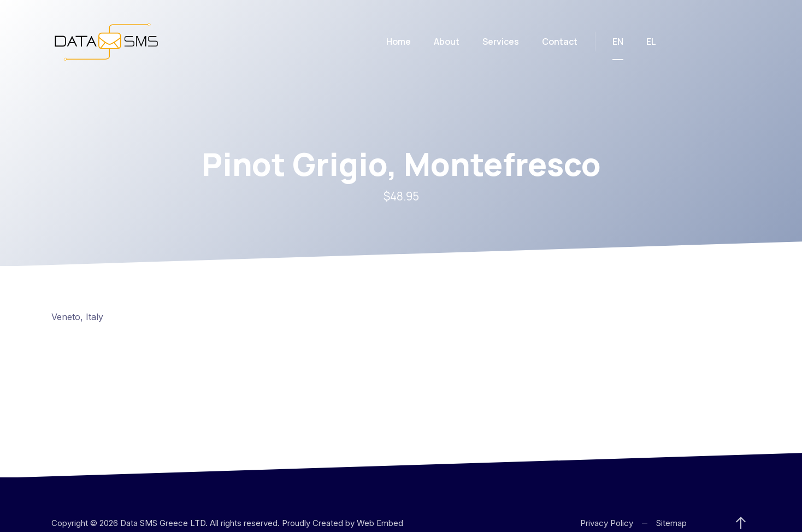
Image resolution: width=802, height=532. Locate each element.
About (447, 42)
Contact (560, 42)
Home (399, 42)
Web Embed (380, 523)
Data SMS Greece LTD (163, 523)
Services (501, 42)
